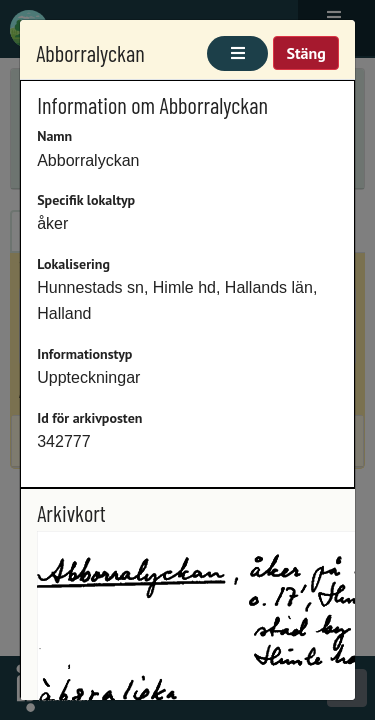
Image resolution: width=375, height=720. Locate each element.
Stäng (305, 53)
